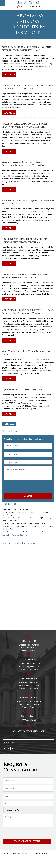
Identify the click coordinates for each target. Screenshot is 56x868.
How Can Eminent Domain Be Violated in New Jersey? (23, 532)
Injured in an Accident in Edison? (22, 390)
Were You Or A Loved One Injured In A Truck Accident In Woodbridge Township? (28, 312)
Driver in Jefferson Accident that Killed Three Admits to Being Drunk (26, 276)
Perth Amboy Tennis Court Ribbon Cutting (19, 509)
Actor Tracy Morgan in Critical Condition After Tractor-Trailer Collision (27, 49)
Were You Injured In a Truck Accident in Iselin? (26, 353)
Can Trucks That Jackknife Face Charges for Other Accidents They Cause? (27, 87)
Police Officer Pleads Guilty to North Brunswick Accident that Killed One (24, 126)
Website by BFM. (46, 853)
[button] (3, 3)
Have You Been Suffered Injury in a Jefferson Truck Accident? (28, 202)
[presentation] (21, 487)
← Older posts (9, 424)
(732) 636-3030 (29, 720)
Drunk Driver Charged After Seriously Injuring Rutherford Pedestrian (24, 241)
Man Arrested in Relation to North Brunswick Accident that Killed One (23, 164)
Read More (9, 74)
